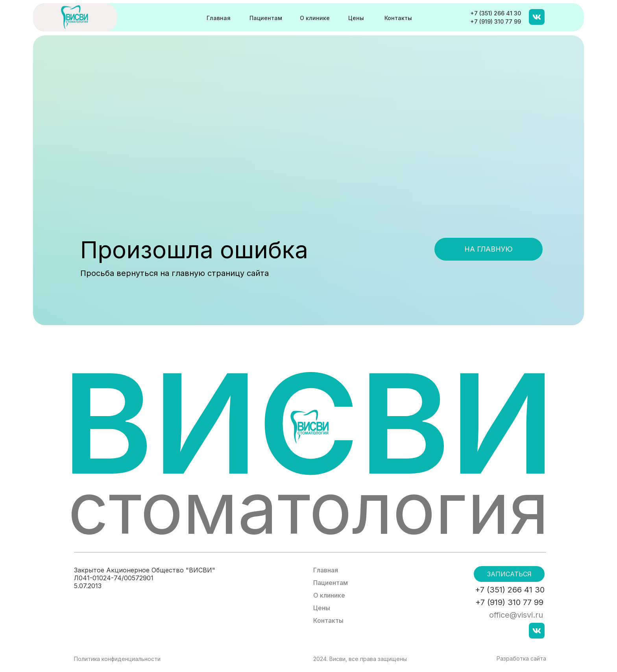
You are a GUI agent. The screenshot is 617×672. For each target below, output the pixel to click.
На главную (489, 249)
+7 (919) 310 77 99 (496, 21)
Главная (219, 18)
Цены (356, 18)
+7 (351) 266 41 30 (496, 13)
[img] (75, 17)
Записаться (509, 574)
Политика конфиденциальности (117, 659)
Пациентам (266, 18)
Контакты (398, 18)
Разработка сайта (521, 658)
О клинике (315, 18)
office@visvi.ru (516, 615)
